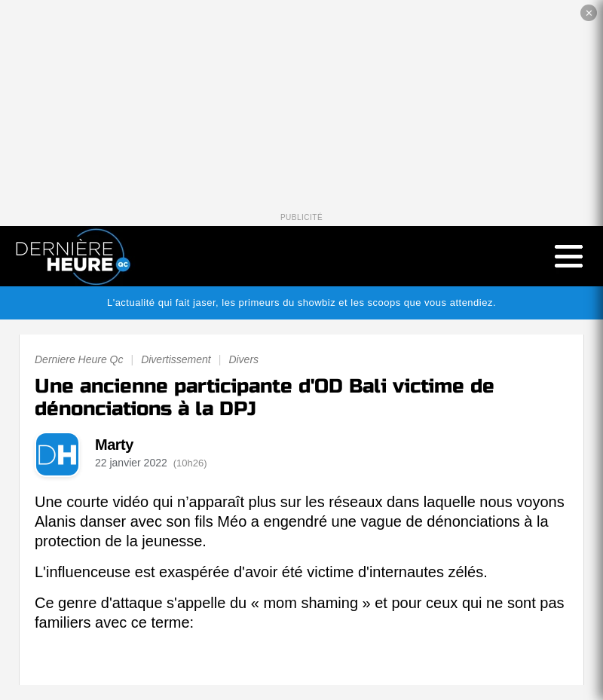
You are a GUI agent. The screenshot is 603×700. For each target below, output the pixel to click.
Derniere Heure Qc (79, 359)
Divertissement (176, 359)
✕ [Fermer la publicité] (589, 13)
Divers (243, 359)
